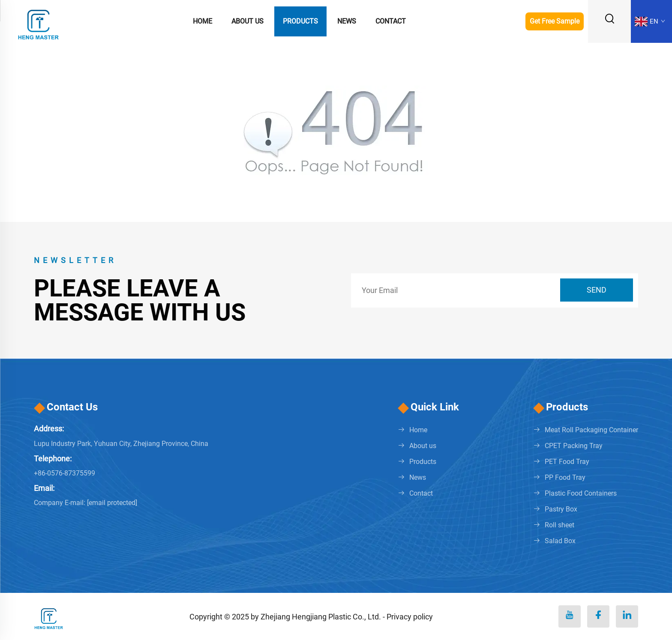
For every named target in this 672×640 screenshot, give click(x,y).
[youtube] (570, 616)
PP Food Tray (565, 477)
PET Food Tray (567, 462)
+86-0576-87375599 (64, 473)
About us (247, 21)
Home (202, 21)
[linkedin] (627, 616)
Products (300, 21)
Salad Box (560, 541)
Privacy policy (410, 617)
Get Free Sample (555, 21)
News (347, 21)
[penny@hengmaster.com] (112, 503)
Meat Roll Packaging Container (591, 430)
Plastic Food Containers (581, 493)
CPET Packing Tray (574, 446)
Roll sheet (559, 525)
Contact (391, 21)
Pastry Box (561, 509)
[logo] (39, 21)
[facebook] (598, 616)
